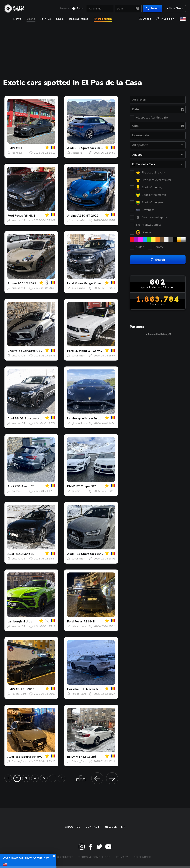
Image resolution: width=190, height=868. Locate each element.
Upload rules (79, 19)
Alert (145, 19)
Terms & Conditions (94, 857)
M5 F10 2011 (25, 689)
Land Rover (75, 283)
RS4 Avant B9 (25, 554)
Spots (80, 9)
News (63, 9)
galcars (16, 491)
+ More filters (174, 8)
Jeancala (17, 153)
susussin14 (18, 220)
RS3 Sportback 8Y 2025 (92, 148)
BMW (11, 148)
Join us (46, 19)
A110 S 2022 (27, 283)
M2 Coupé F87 (86, 486)
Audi (70, 148)
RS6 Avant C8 (25, 486)
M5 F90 (21, 148)
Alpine (72, 216)
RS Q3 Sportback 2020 (31, 418)
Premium (103, 19)
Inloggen (165, 19)
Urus (29, 622)
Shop (60, 19)
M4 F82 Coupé (86, 757)
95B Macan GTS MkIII (94, 689)
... (53, 778)
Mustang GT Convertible (92, 351)
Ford (11, 216)
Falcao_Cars (79, 626)
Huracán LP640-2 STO (101, 418)
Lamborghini (76, 418)
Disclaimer (142, 857)
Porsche (73, 689)
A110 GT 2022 (88, 216)
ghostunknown (80, 423)
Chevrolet (15, 351)
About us (73, 827)
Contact (93, 827)
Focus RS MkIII (25, 216)
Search (152, 8)
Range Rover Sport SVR (101, 283)
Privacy (122, 857)
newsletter (115, 827)
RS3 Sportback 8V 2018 (92, 554)
